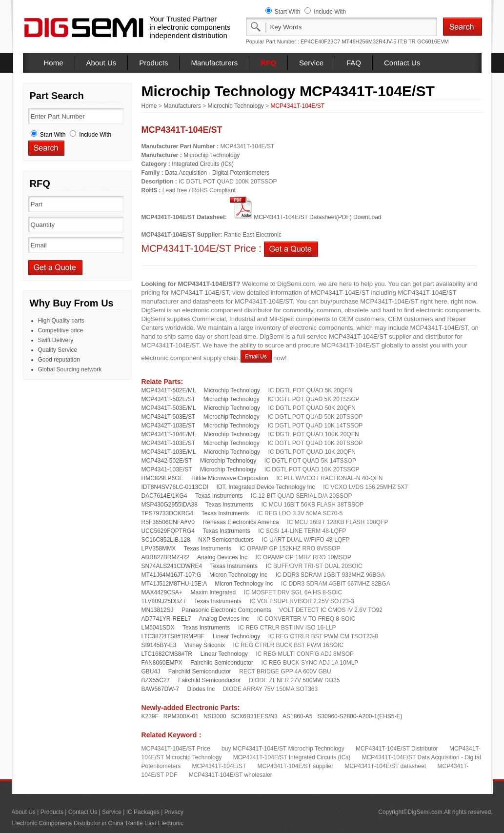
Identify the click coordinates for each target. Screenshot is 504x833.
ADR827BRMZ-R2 (166, 557)
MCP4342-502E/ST (167, 461)
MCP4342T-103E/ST (169, 426)
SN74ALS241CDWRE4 (172, 566)
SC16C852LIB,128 (166, 540)
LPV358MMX (159, 549)
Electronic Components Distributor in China (68, 823)
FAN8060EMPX (162, 663)
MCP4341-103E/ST (167, 469)
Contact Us (402, 63)
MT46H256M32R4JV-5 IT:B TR (378, 41)
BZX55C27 (156, 680)
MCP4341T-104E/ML (169, 434)
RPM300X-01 (181, 716)
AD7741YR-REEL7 (166, 619)
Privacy (174, 812)
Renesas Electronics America (241, 522)
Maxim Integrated (213, 592)
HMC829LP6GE (162, 478)
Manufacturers (214, 63)
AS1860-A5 (297, 716)
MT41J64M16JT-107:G (171, 575)
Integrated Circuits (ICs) (203, 164)
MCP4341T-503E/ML (169, 408)
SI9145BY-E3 (159, 645)
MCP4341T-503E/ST (169, 417)
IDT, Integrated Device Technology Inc (266, 487)
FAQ (354, 63)
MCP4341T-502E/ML (169, 390)
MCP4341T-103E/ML (169, 452)
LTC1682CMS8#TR (167, 654)
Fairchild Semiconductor (222, 663)
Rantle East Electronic (155, 823)
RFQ (268, 63)
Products (153, 63)
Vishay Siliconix (205, 645)
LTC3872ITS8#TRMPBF (173, 636)
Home (54, 63)
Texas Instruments (219, 496)
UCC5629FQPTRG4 (168, 531)
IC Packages (143, 812)
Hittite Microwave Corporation (230, 478)
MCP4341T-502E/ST (169, 399)
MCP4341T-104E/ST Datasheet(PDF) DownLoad (305, 217)
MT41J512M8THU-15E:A (174, 584)
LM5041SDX (158, 628)
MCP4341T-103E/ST (169, 443)
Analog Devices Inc (222, 557)
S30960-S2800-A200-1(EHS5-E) (360, 716)
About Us (101, 63)
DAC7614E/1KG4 (164, 496)
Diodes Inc (201, 689)
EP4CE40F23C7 (320, 41)
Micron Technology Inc (238, 575)
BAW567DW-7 (160, 689)
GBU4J (151, 671)
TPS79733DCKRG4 (168, 513)
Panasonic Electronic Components (226, 610)
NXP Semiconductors (226, 540)
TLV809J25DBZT (164, 601)
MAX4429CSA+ (162, 592)
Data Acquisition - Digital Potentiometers (217, 173)
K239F (150, 716)
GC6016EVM (433, 41)
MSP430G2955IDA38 (170, 505)
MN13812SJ (158, 610)
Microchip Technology (236, 106)
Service (311, 63)
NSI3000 (215, 716)
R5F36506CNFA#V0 (168, 522)
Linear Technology (236, 636)
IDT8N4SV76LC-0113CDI (175, 487)
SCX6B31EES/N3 (254, 716)
